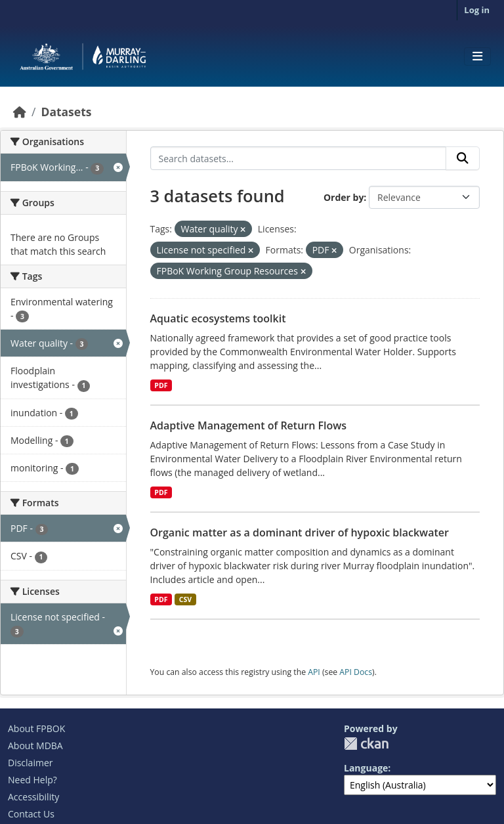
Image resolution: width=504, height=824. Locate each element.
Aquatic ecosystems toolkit (218, 318)
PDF (161, 385)
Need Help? (32, 780)
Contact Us (31, 814)
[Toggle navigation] (477, 56)
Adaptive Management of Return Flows (249, 425)
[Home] (20, 112)
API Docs (356, 672)
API (314, 672)
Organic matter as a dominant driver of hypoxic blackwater (300, 532)
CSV (185, 599)
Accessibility (33, 797)
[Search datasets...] (299, 158)
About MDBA (35, 746)
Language (366, 768)
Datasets (66, 112)
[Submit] (463, 158)
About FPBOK (36, 728)
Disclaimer (30, 763)
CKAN (366, 744)
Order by (344, 197)
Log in (477, 10)
